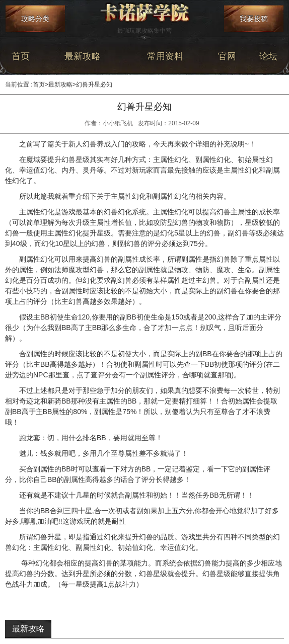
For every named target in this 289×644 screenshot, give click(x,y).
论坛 (268, 56)
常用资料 (165, 56)
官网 (227, 56)
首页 (21, 56)
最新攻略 (83, 56)
